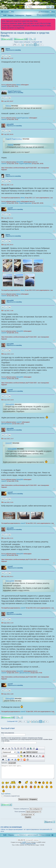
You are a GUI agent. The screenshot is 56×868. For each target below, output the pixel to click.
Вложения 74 (20, 39)
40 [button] (30, 45)
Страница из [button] (15, 45)
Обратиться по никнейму (13, 50)
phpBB (24, 842)
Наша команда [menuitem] (46, 835)
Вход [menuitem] (53, 12)
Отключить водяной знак (11, 796)
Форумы (11, 835)
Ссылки (6, 12)
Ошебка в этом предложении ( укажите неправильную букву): (22, 738)
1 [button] (23, 45)
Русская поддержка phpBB (28, 844)
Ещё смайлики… (6, 794)
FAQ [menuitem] (13, 12)
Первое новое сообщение (22, 42)
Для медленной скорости (47, 15)
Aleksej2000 (10, 124)
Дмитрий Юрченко (7, 424)
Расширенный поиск (52, 7)
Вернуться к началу (54, 88)
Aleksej (8, 49)
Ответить (6, 39)
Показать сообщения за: (28, 809)
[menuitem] (28, 835)
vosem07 (4, 86)
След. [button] (42, 45)
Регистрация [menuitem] (45, 12)
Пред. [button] (19, 45)
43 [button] (38, 45)
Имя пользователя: (8, 733)
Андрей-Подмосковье (15, 91)
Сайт (5, 835)
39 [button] (27, 45)
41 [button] (33, 45)
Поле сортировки (28, 812)
